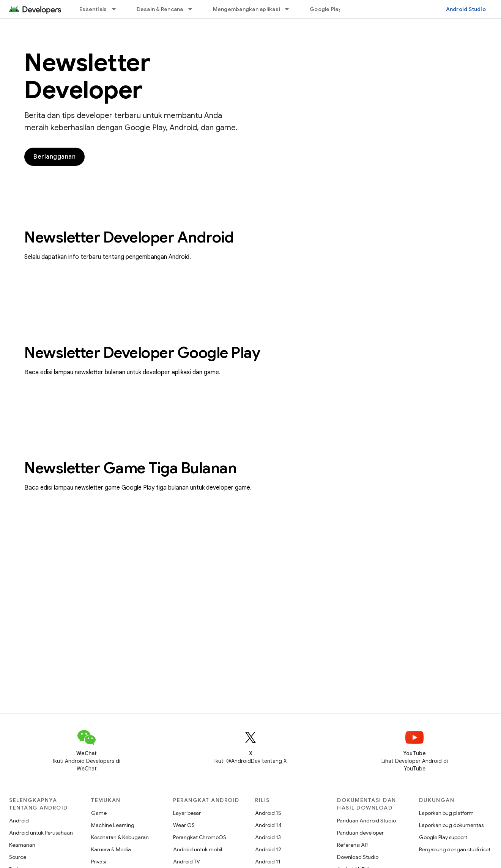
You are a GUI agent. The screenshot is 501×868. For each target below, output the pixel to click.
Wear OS (184, 825)
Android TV (187, 862)
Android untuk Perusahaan (41, 833)
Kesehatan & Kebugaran (120, 837)
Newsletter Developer (87, 76)
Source (18, 857)
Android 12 (268, 849)
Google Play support (443, 837)
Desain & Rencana (160, 9)
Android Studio (466, 9)
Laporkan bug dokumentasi (452, 825)
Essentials (93, 9)
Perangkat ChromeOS (200, 837)
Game (99, 813)
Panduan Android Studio (366, 821)
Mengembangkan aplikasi (247, 9)
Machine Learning (113, 825)
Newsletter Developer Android (129, 237)
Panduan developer (360, 833)
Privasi (98, 862)
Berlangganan (54, 157)
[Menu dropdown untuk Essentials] (117, 9)
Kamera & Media (111, 849)
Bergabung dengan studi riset (455, 849)
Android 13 (268, 837)
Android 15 (268, 813)
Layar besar (187, 813)
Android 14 (268, 825)
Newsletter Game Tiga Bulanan (130, 468)
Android (19, 821)
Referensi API (353, 845)
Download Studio (358, 857)
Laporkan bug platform (446, 813)
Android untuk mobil (198, 849)
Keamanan (22, 845)
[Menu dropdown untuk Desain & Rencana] (194, 9)
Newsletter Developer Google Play (142, 353)
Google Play (326, 9)
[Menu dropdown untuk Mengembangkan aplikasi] (290, 9)
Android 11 (268, 862)
